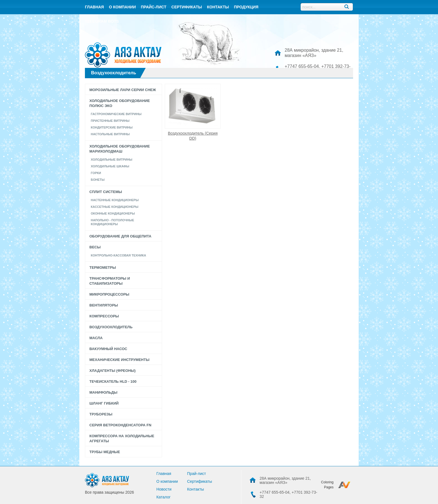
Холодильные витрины (111, 160)
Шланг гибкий (104, 403)
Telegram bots (102, 21)
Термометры (103, 268)
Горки (96, 173)
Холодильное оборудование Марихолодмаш (120, 149)
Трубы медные (105, 452)
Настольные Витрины (110, 134)
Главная (94, 7)
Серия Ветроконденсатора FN (120, 425)
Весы (95, 247)
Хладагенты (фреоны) (112, 371)
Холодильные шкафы (110, 166)
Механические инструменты (119, 360)
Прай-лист (197, 474)
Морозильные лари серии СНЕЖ (123, 90)
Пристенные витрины (110, 121)
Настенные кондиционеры (115, 200)
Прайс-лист (153, 7)
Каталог (164, 497)
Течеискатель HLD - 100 (113, 381)
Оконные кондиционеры (113, 213)
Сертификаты (187, 7)
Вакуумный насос (108, 349)
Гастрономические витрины (116, 114)
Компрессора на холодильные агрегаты (122, 438)
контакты (218, 7)
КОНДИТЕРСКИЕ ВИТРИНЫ (112, 127)
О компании (122, 7)
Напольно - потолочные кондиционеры (112, 222)
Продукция (246, 7)
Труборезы (101, 414)
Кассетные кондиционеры (115, 207)
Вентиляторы (104, 305)
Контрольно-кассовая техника (118, 255)
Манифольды (103, 392)
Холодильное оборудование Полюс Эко (120, 103)
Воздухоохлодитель (111, 327)
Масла (96, 338)
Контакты (196, 489)
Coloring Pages (327, 485)
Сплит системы (106, 192)
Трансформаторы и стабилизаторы (110, 281)
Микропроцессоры (109, 294)
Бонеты (98, 180)
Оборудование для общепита (120, 236)
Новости (164, 489)
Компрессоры (104, 316)
